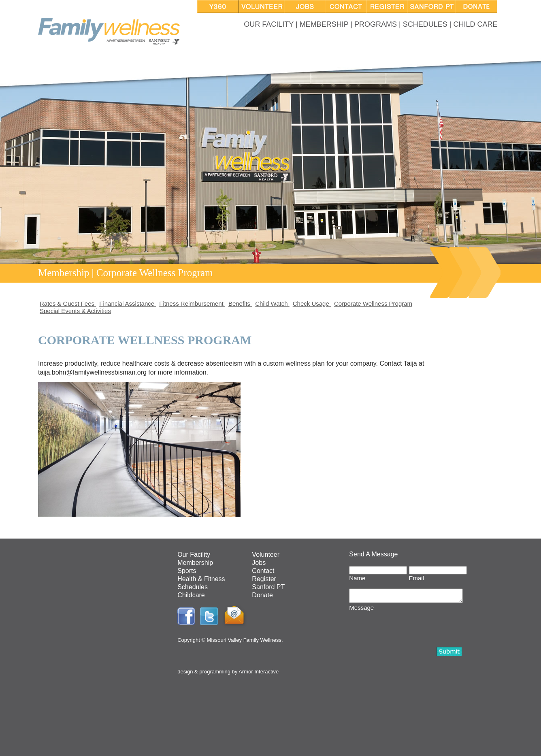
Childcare (191, 595)
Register (264, 579)
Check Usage (312, 303)
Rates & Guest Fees (68, 303)
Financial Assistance (128, 303)
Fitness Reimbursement (192, 303)
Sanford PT (268, 587)
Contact (263, 571)
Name (357, 578)
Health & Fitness (201, 579)
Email (417, 578)
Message (361, 610)
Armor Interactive (259, 672)
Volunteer (266, 555)
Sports (187, 571)
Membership (195, 563)
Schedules (193, 587)
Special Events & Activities (75, 311)
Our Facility (194, 555)
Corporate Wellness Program (373, 303)
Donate (262, 595)
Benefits (240, 303)
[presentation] (411, 629)
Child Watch (272, 303)
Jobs (259, 563)
